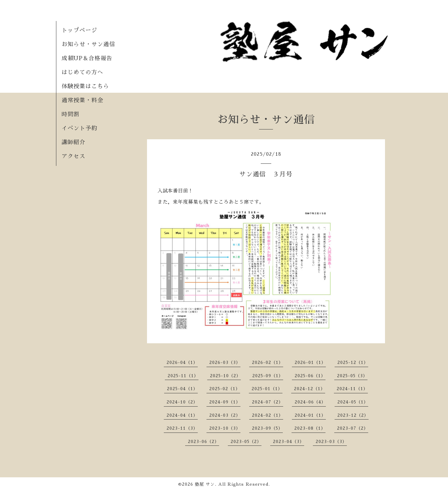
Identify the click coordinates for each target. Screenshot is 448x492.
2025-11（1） (183, 376)
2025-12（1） (353, 363)
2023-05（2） (246, 442)
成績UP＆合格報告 (87, 58)
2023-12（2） (353, 415)
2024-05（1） (353, 402)
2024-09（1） (225, 402)
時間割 (71, 114)
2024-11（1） (352, 389)
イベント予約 (79, 128)
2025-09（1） (268, 376)
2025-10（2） (225, 376)
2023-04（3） (289, 442)
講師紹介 (73, 142)
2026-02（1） (268, 363)
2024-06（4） (310, 402)
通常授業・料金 (82, 100)
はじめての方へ (82, 72)
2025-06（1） (310, 376)
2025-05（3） (352, 376)
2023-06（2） (204, 442)
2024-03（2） (225, 415)
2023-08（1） (310, 428)
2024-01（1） (310, 415)
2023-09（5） (267, 428)
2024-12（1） (310, 389)
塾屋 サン (205, 484)
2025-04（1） (182, 389)
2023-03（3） (331, 442)
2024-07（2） (268, 402)
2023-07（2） (353, 428)
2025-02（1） (225, 389)
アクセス (73, 156)
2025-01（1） (267, 389)
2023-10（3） (225, 428)
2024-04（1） (182, 415)
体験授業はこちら (85, 86)
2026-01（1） (310, 363)
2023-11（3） (182, 428)
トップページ (79, 30)
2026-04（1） (182, 363)
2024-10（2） (182, 402)
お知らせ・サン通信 (88, 44)
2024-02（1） (268, 415)
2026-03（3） (225, 363)
